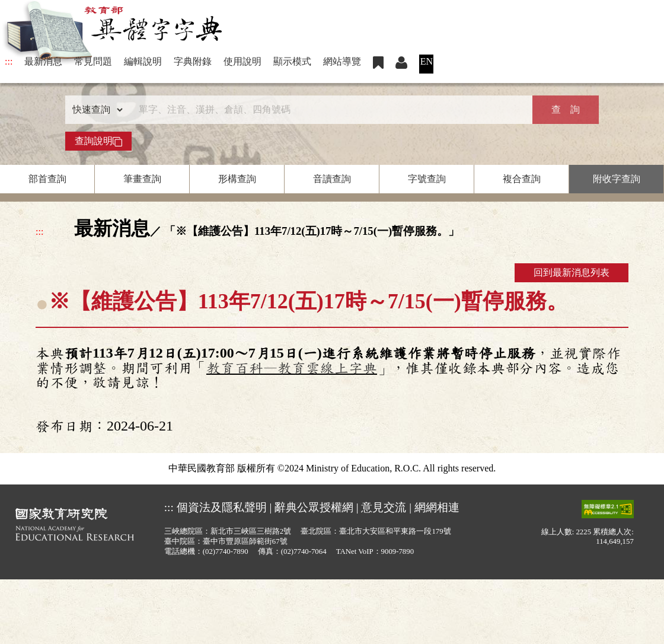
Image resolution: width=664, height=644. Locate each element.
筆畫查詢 (142, 179)
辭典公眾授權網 (314, 507)
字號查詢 (427, 179)
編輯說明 (143, 61)
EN (427, 61)
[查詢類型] (95, 110)
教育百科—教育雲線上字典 (292, 368)
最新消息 (43, 61)
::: (9, 61)
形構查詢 (237, 179)
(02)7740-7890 (226, 551)
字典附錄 (193, 61)
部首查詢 (47, 179)
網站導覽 (342, 61)
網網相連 (437, 507)
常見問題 (93, 61)
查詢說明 (98, 141)
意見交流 (384, 507)
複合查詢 (522, 179)
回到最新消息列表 (572, 272)
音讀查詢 (332, 179)
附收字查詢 (617, 179)
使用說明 (242, 61)
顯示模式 (292, 61)
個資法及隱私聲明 (222, 507)
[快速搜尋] (328, 110)
